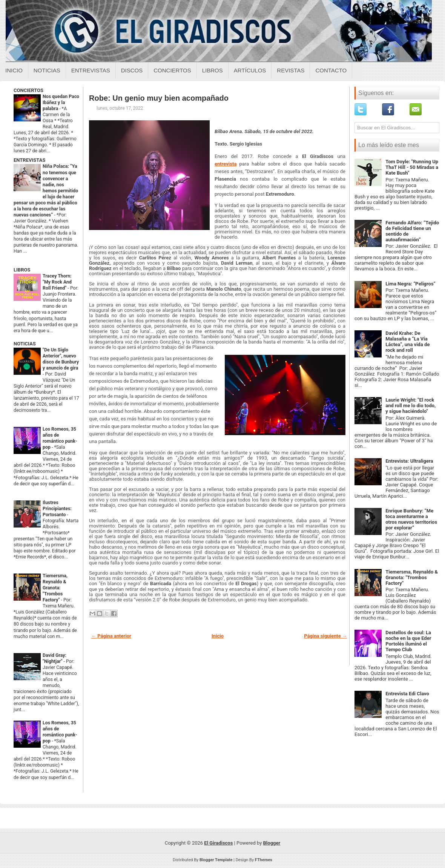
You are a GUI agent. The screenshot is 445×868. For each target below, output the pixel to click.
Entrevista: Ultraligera (409, 461)
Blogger (272, 843)
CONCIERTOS (28, 90)
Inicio (14, 70)
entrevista (226, 164)
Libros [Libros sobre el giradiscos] (213, 70)
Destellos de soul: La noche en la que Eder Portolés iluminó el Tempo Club (408, 641)
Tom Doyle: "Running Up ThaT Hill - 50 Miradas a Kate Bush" (412, 167)
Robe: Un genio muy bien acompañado (159, 98)
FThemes (264, 860)
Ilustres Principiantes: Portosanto (57, 509)
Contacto (331, 70)
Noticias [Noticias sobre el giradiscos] (47, 70)
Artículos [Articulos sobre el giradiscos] (250, 70)
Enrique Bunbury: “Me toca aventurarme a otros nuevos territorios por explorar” (411, 519)
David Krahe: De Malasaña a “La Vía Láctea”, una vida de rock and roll (407, 342)
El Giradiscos (218, 843)
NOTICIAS (25, 344)
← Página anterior (111, 636)
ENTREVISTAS (29, 160)
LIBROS (22, 270)
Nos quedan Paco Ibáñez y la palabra (61, 103)
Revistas (291, 70)
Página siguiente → (325, 636)
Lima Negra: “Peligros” (410, 284)
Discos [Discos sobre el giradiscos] (132, 70)
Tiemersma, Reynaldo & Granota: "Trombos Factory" (55, 588)
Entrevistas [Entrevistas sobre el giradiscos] (91, 70)
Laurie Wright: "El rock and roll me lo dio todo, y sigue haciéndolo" (410, 406)
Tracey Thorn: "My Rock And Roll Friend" (57, 282)
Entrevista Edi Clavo (407, 694)
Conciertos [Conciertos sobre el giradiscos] (172, 70)
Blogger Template (216, 860)
